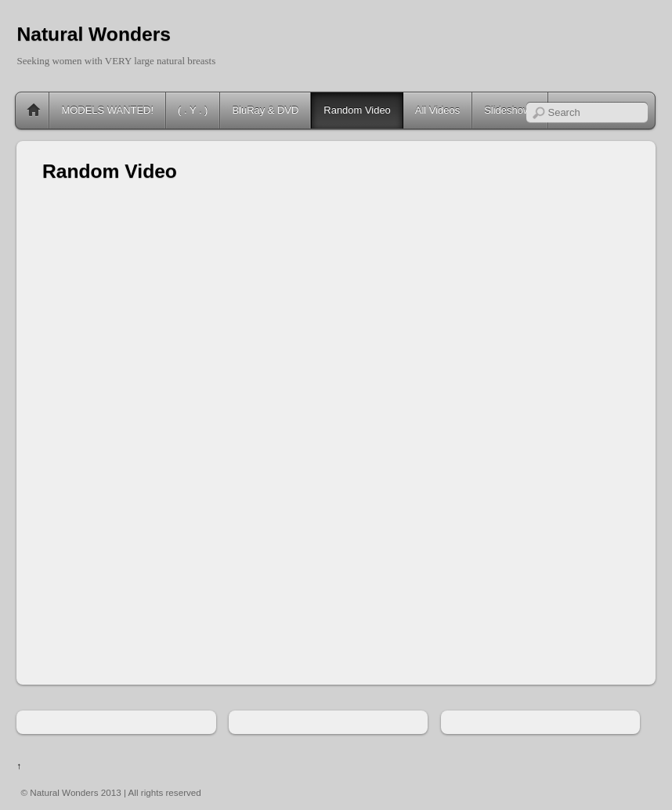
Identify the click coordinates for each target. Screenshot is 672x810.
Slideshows (510, 110)
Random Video (357, 110)
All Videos (437, 110)
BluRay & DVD (265, 110)
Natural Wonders (93, 34)
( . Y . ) (193, 110)
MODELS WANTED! (107, 110)
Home (34, 110)
